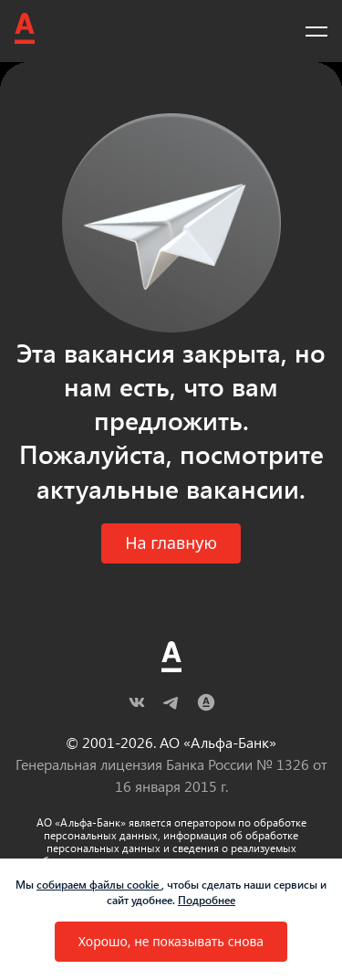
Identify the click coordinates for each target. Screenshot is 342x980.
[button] (171, 543)
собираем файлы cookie (99, 884)
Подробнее (207, 900)
